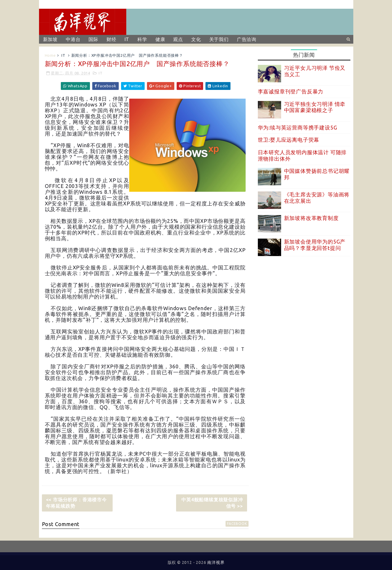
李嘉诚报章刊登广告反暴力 (291, 91)
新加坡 (50, 39)
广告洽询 (247, 39)
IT (127, 39)
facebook (237, 524)
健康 (160, 39)
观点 (178, 39)
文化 (196, 39)
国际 (93, 39)
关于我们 (219, 39)
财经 (111, 39)
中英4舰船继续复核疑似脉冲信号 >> (212, 503)
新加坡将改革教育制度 (311, 218)
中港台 (73, 39)
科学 (142, 39)
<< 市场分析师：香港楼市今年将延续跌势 (76, 503)
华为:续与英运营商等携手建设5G (298, 127)
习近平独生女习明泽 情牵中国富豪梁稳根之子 (315, 107)
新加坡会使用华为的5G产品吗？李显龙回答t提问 (315, 245)
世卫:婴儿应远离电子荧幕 (289, 140)
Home (50, 55)
